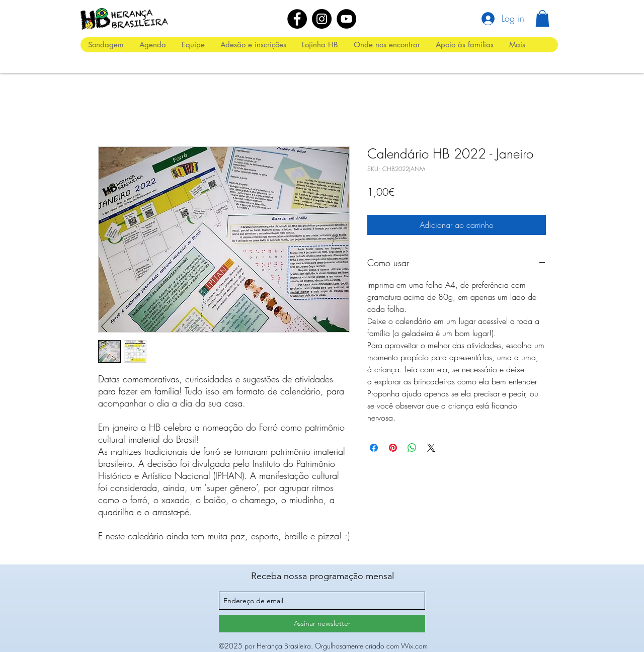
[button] (542, 18)
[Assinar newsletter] (322, 624)
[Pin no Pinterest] (393, 448)
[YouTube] (346, 19)
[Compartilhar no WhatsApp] (412, 448)
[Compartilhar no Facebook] (374, 448)
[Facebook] (297, 19)
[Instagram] (322, 19)
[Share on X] (431, 448)
